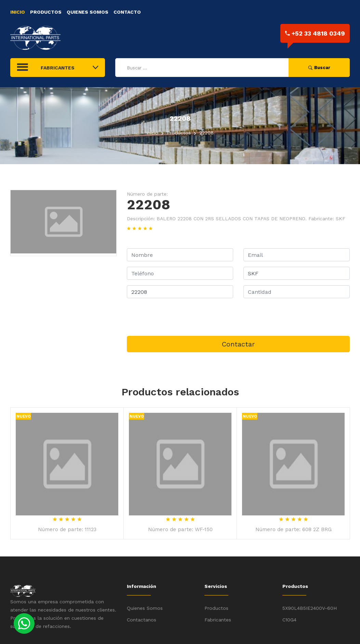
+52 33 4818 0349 (315, 33)
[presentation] (179, 317)
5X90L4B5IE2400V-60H (310, 608)
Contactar (238, 344)
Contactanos (142, 620)
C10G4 (289, 620)
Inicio (18, 12)
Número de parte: (147, 194)
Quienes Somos (88, 12)
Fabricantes (218, 620)
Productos (46, 12)
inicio (152, 133)
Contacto (127, 12)
